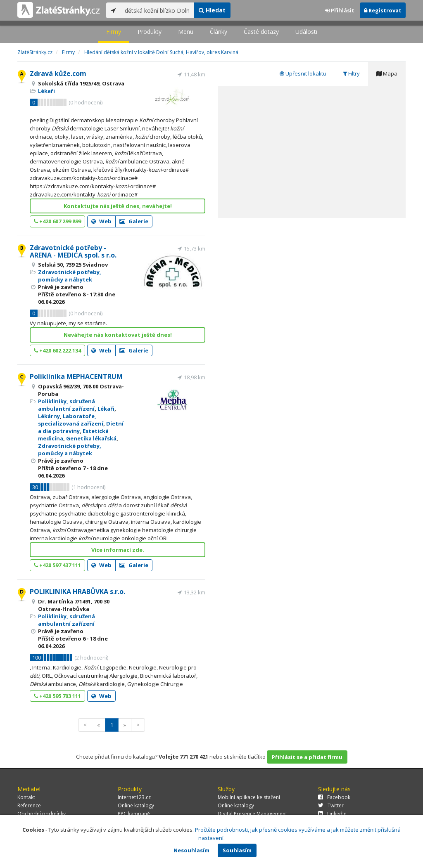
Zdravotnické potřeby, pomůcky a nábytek (70, 276)
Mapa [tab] (387, 73)
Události (306, 32)
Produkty (150, 32)
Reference (29, 805)
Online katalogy (136, 805)
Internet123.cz (134, 797)
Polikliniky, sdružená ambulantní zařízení (67, 405)
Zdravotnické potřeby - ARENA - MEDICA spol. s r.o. (73, 251)
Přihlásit (340, 10)
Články (219, 32)
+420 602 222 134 (57, 350)
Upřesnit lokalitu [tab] (303, 73)
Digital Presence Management (252, 814)
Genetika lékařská (91, 438)
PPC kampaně (134, 814)
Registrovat (383, 10)
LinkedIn (332, 814)
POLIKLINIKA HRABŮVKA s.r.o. (77, 591)
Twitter (331, 805)
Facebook (334, 797)
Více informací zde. (118, 550)
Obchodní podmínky (42, 814)
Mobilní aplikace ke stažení (249, 797)
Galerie (134, 221)
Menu (186, 32)
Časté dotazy (261, 32)
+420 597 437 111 (57, 565)
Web (101, 221)
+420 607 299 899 (57, 221)
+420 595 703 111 (57, 696)
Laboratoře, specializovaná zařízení (71, 420)
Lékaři (46, 91)
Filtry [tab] (351, 73)
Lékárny (49, 416)
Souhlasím (237, 850)
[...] (157, 10)
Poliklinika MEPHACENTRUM (76, 376)
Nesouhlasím (191, 850)
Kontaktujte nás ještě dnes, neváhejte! (118, 206)
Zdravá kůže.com (58, 73)
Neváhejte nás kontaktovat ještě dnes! (118, 335)
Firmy (114, 32)
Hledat (212, 10)
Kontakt (26, 797)
